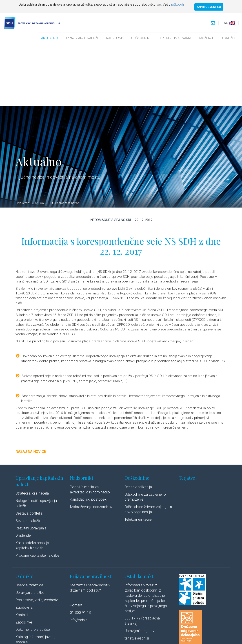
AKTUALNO (49, 38)
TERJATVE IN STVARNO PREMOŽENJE (186, 38)
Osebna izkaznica (29, 524)
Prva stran (24, 141)
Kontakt (22, 553)
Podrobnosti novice (67, 141)
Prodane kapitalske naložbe (37, 494)
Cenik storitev (26, 595)
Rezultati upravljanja (31, 467)
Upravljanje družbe (30, 531)
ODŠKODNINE (141, 38)
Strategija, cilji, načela (32, 432)
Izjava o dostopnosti (153, 636)
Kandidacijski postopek (88, 438)
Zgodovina (24, 546)
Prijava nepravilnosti (91, 514)
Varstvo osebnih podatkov (95, 636)
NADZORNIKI (115, 38)
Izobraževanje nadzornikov (91, 445)
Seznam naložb (28, 459)
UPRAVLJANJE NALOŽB (82, 38)
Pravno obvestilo (65, 636)
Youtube (207, 636)
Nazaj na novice (31, 390)
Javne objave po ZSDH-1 (35, 588)
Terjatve (187, 416)
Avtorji (173, 636)
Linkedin (189, 636)
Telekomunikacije (138, 458)
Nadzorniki (81, 416)
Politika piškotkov (126, 636)
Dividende (23, 474)
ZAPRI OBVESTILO (209, 7)
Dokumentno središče (33, 568)
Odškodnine (137, 416)
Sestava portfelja (29, 452)
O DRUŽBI (228, 38)
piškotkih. (178, 5)
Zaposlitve (24, 561)
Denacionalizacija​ (138, 425)
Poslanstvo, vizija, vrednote (37, 539)
